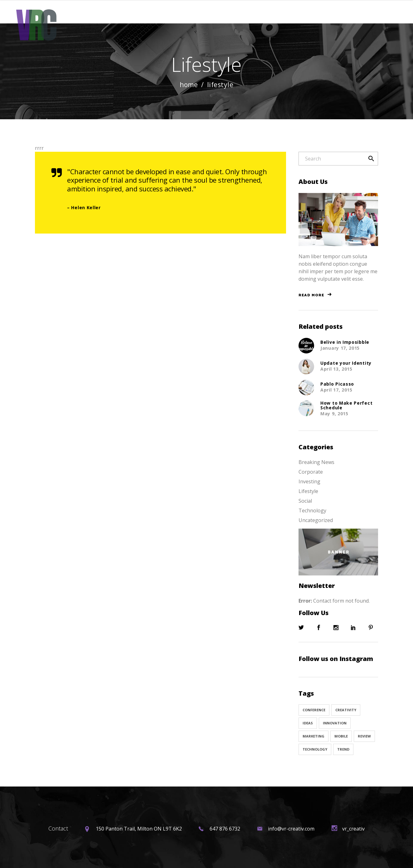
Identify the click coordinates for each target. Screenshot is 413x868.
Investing (309, 481)
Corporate (311, 472)
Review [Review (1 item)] (364, 736)
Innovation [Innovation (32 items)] (335, 723)
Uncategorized (316, 520)
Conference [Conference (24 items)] (314, 710)
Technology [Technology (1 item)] (315, 749)
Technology (312, 510)
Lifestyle (308, 491)
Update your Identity (346, 363)
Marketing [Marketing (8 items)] (313, 736)
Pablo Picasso (337, 384)
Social (305, 501)
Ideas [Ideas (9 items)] (308, 723)
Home (189, 85)
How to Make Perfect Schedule (346, 405)
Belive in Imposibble (345, 342)
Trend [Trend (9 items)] (343, 749)
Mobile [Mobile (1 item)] (341, 736)
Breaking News (316, 462)
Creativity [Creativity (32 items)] (346, 710)
